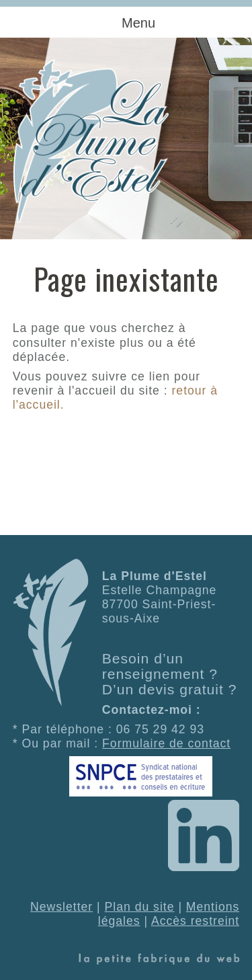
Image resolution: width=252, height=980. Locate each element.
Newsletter (61, 907)
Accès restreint (195, 921)
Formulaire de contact (166, 743)
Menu (138, 23)
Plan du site (140, 907)
